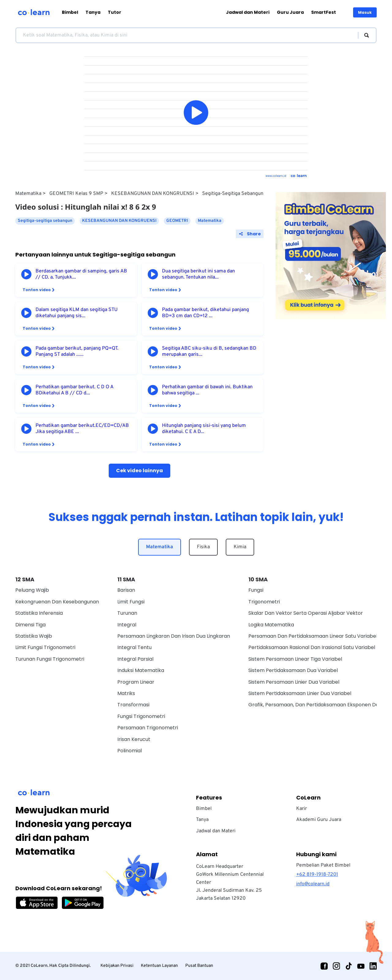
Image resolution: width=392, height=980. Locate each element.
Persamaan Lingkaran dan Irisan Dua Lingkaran (174, 636)
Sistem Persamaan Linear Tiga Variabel (295, 659)
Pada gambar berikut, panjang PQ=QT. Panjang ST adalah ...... (77, 351)
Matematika (28, 194)
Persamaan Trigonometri (148, 728)
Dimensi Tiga (30, 625)
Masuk (365, 12)
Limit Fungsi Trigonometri (45, 647)
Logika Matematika (271, 625)
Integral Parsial (135, 659)
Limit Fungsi (131, 602)
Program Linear (136, 682)
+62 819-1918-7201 (317, 875)
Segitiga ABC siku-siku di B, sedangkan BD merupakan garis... (209, 351)
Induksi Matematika (141, 670)
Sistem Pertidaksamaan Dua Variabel (293, 670)
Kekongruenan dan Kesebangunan (57, 602)
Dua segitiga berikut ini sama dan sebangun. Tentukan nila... (198, 274)
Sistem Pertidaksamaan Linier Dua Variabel (300, 693)
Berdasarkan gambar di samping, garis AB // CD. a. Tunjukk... (81, 274)
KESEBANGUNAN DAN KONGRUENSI (153, 194)
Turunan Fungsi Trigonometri (50, 659)
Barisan (126, 590)
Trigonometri (264, 602)
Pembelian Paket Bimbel (323, 865)
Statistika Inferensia (39, 613)
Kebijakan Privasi (117, 966)
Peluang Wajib (32, 590)
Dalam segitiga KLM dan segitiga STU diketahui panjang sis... (77, 313)
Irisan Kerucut (134, 739)
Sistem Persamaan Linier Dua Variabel (294, 682)
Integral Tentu (134, 647)
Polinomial (130, 751)
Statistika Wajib (34, 636)
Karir (302, 809)
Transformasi (133, 705)
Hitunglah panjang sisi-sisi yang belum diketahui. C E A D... (204, 429)
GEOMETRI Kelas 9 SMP (76, 194)
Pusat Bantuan (199, 966)
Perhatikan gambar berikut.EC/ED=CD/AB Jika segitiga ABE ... (82, 429)
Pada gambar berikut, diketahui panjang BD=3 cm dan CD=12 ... (205, 313)
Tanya (93, 12)
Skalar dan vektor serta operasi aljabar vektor (306, 613)
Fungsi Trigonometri (141, 716)
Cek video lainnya (139, 471)
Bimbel (70, 12)
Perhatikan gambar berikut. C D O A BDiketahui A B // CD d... (74, 390)
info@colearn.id (313, 884)
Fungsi (256, 590)
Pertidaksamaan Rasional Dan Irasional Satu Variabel (312, 647)
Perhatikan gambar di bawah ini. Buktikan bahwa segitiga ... (207, 390)
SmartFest (324, 12)
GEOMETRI (177, 221)
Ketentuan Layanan (159, 966)
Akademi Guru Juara (319, 820)
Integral (127, 625)
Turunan (127, 613)
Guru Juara (290, 12)
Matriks (126, 693)
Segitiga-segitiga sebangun (233, 194)
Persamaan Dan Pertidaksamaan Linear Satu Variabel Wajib (320, 636)
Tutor (115, 12)
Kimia (240, 547)
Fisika (203, 547)
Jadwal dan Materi (248, 12)
